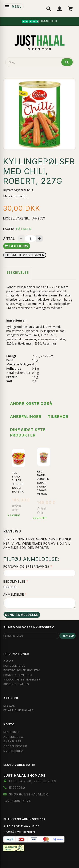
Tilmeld (68, 636)
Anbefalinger (26, 417)
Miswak (9, 706)
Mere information (15, 196)
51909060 (17, 788)
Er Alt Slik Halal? (18, 710)
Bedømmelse (14, 581)
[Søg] (67, 62)
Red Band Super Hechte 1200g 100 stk (18, 482)
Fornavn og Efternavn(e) (26, 566)
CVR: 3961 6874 (18, 801)
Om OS (8, 661)
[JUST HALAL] (40, 42)
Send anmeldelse (22, 615)
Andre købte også (31, 404)
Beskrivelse (18, 273)
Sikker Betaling (16, 684)
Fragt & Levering (18, 675)
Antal (9, 238)
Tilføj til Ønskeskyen (25, 255)
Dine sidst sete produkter (28, 432)
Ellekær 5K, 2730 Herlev (33, 781)
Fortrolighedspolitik (22, 670)
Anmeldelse (14, 594)
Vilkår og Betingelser (22, 680)
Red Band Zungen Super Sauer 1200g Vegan (43, 483)
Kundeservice (14, 666)
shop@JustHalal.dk (29, 794)
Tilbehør (58, 417)
